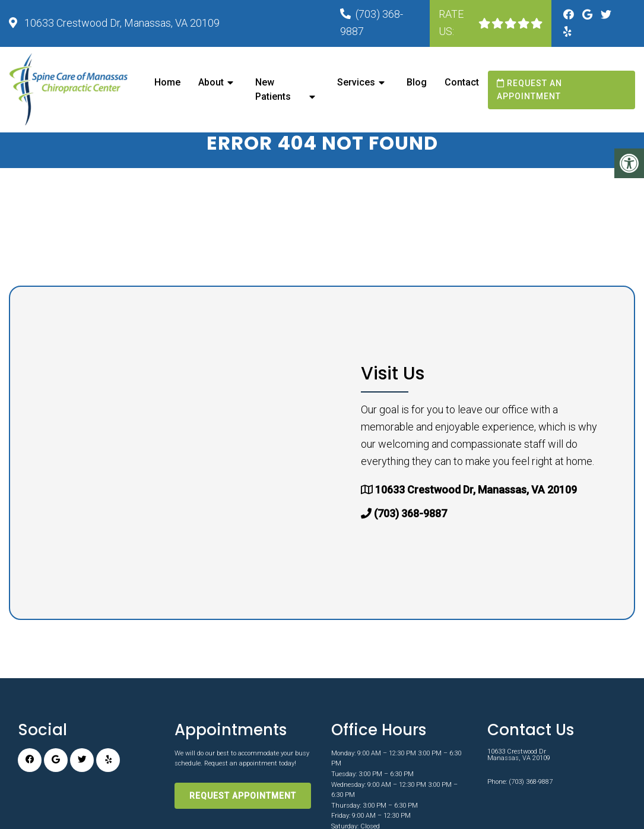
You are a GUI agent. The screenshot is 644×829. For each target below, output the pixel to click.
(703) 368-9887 (410, 528)
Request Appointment (243, 810)
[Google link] (589, 15)
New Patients (273, 89)
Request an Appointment (529, 90)
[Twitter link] (606, 15)
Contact (462, 82)
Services (356, 82)
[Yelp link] (567, 32)
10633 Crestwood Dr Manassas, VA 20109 (519, 769)
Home (167, 82)
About (211, 82)
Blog (417, 82)
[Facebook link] (570, 15)
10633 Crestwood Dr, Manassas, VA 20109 (121, 23)
